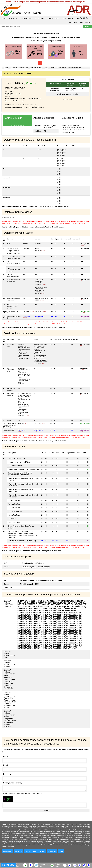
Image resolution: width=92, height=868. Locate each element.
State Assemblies (26, 18)
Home (4, 18)
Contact (42, 851)
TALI (46, 68)
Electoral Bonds (67, 18)
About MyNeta (85, 22)
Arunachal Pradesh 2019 (19, 68)
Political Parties (53, 18)
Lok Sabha (13, 18)
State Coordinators (31, 851)
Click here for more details (68, 94)
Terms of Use (52, 851)
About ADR (73, 22)
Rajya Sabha (40, 18)
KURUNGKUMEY (36, 68)
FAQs (61, 851)
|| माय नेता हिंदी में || (82, 18)
